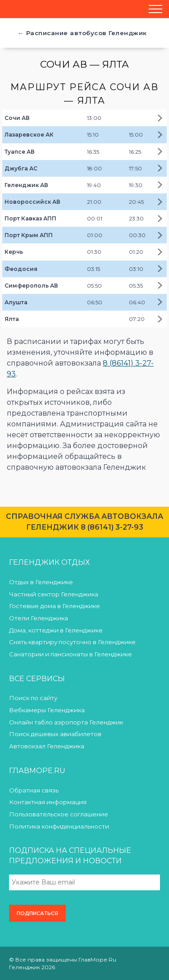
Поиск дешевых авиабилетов (55, 734)
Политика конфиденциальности (59, 826)
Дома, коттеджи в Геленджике (56, 630)
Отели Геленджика (39, 618)
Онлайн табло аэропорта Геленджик (66, 722)
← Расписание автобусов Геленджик (82, 33)
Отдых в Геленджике (41, 582)
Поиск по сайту (33, 698)
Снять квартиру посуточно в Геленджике (72, 642)
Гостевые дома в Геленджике (55, 606)
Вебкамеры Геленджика (47, 710)
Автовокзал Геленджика (47, 746)
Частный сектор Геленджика (54, 594)
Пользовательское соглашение (59, 814)
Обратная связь (34, 790)
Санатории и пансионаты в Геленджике (71, 654)
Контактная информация (48, 802)
